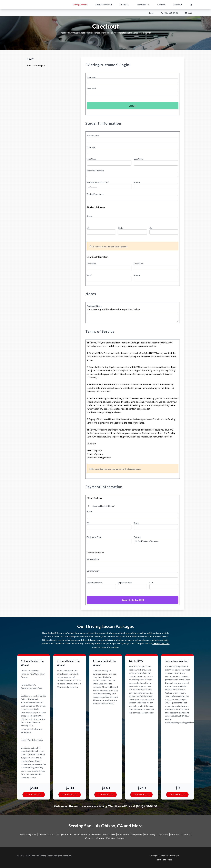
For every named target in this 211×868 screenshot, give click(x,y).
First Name (92, 159)
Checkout (178, 5)
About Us (124, 5)
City (89, 228)
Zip (151, 228)
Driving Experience (95, 194)
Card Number (93, 571)
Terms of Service (100, 331)
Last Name (139, 159)
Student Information (103, 123)
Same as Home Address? (102, 506)
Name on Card (93, 559)
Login (152, 13)
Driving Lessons (80, 5)
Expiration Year (125, 583)
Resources (143, 5)
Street (90, 216)
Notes (91, 294)
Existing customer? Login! (108, 65)
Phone (137, 182)
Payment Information (104, 487)
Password (91, 89)
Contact (161, 5)
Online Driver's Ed (104, 5)
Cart (188, 13)
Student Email (93, 135)
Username (91, 77)
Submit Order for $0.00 (133, 600)
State (121, 228)
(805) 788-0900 (169, 13)
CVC (152, 583)
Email (89, 275)
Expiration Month (94, 583)
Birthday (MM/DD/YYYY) (98, 182)
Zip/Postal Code (94, 537)
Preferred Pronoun (95, 171)
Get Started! (34, 795)
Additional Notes (94, 306)
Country (138, 537)
